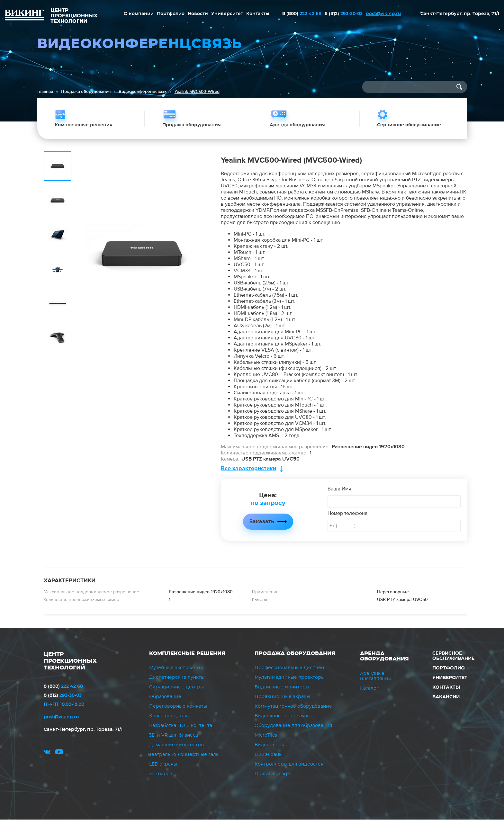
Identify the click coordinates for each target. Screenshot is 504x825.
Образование (165, 702)
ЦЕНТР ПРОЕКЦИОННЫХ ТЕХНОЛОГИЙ (72, 666)
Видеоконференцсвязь (143, 92)
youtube (59, 759)
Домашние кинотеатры (177, 750)
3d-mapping (163, 779)
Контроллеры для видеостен (289, 770)
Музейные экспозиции (176, 673)
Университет (227, 14)
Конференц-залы (169, 722)
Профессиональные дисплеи (289, 673)
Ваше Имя (339, 494)
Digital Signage (272, 779)
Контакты (258, 14)
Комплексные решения (187, 659)
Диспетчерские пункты (177, 683)
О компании (139, 14)
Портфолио (171, 14)
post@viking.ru (383, 14)
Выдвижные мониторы (282, 693)
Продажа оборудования (86, 92)
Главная (45, 92)
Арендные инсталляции (376, 681)
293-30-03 (344, 14)
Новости (198, 14)
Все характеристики (248, 474)
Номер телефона (347, 518)
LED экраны (163, 770)
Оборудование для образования (293, 731)
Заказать (262, 527)
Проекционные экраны (282, 702)
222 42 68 (302, 14)
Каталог (369, 694)
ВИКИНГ (24, 16)
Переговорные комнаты (178, 712)
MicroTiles (266, 741)
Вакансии (446, 702)
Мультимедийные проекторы (290, 683)
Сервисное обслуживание (453, 661)
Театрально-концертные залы (184, 760)
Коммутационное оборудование (293, 712)
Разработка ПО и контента (181, 731)
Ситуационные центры (176, 693)
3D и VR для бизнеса (174, 741)
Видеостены (269, 750)
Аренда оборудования (384, 661)
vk (47, 759)
